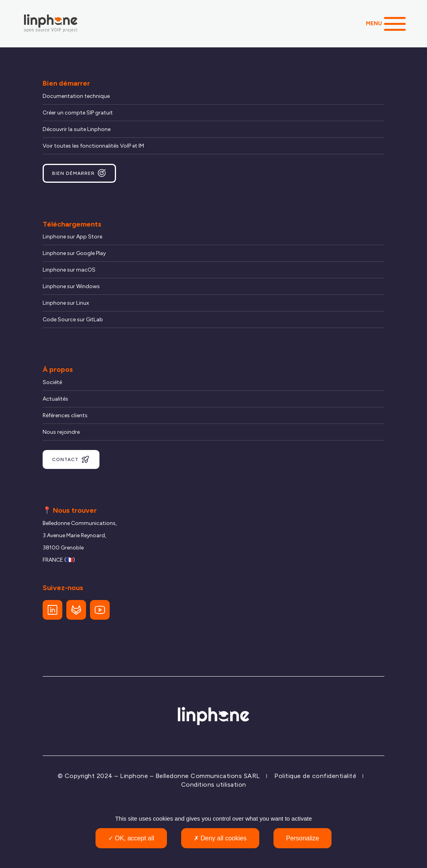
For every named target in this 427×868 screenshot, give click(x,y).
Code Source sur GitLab (73, 320)
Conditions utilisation (214, 785)
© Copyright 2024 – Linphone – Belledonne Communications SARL (159, 776)
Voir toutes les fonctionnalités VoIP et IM (93, 146)
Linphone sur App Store (72, 237)
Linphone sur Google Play (74, 253)
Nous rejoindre (61, 432)
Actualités (55, 399)
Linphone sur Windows (71, 286)
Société (52, 382)
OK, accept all (131, 838)
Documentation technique (76, 96)
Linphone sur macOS (69, 270)
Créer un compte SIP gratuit (78, 113)
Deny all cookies (220, 838)
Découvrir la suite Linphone (77, 129)
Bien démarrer (79, 173)
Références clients (65, 415)
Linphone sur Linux (66, 303)
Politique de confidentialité (315, 776)
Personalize (303, 838)
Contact (71, 459)
